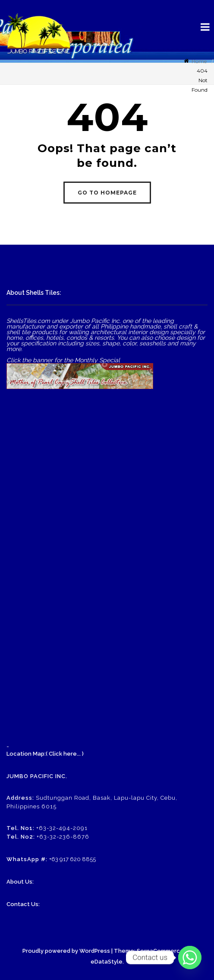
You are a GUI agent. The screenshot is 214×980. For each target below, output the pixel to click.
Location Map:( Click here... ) (45, 754)
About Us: (20, 882)
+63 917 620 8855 (72, 859)
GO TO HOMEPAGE (107, 193)
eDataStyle (107, 962)
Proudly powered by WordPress (66, 951)
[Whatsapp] (190, 958)
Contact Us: (23, 904)
